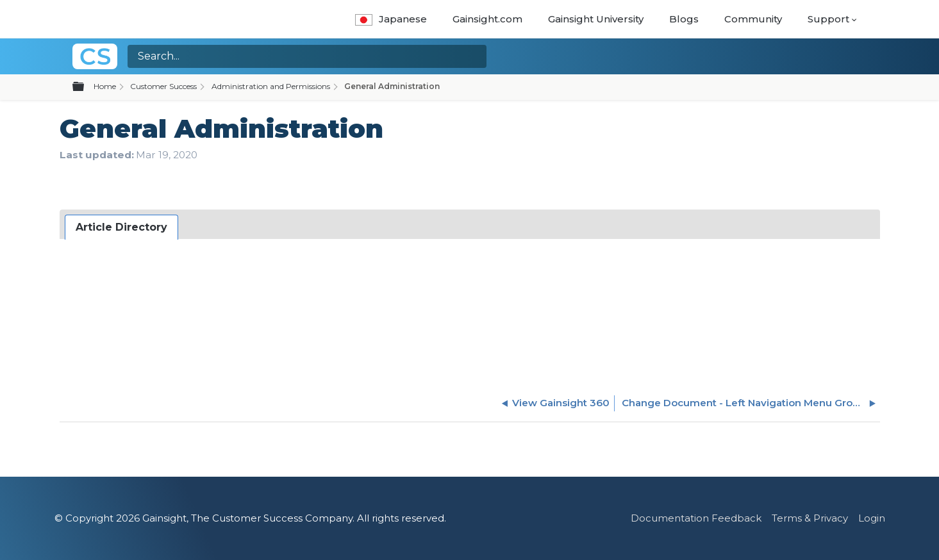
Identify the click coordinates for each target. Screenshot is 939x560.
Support (828, 19)
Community (753, 19)
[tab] (121, 227)
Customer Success (163, 86)
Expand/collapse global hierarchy (86, 87)
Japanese (391, 19)
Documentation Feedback (696, 518)
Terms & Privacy (810, 518)
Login (872, 518)
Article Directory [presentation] (121, 227)
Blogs (684, 19)
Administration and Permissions (271, 86)
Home (105, 86)
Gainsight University (596, 19)
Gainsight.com (487, 19)
